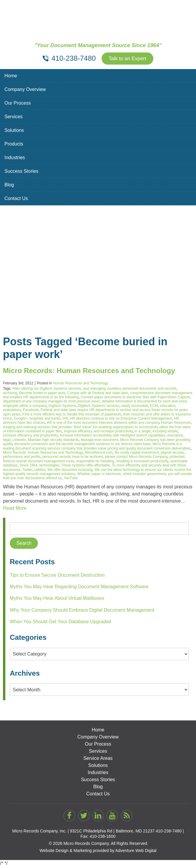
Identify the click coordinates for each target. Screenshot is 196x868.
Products (14, 144)
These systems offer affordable (86, 466)
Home (11, 76)
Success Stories (21, 172)
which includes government (145, 474)
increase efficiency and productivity (30, 436)
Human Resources (176, 423)
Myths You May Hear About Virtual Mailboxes (57, 599)
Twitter (27, 470)
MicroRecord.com (99, 453)
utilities (40, 470)
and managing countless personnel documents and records (130, 389)
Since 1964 (28, 466)
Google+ (21, 419)
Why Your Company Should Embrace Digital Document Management (82, 611)
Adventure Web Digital (136, 851)
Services (13, 117)
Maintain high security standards (53, 440)
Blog (9, 185)
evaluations (12, 410)
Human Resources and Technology (80, 384)
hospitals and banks (45, 419)
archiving (10, 394)
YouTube (71, 479)
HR (65, 419)
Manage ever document (99, 440)
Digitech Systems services (99, 406)
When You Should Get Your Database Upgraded (60, 622)
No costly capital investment (137, 453)
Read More (15, 509)
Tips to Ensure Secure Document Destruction (57, 576)
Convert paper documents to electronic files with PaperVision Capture (135, 398)
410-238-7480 (169, 832)
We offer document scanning (70, 470)
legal (7, 440)
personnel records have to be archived (73, 458)
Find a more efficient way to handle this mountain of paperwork (72, 415)
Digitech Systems (62, 406)
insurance (175, 436)
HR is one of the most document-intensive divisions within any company (103, 423)
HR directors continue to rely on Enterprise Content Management (121, 419)
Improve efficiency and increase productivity (98, 432)
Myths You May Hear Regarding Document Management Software (79, 587)
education (168, 406)
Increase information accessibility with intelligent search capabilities (113, 436)
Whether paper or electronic (99, 474)
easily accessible (135, 406)
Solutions (14, 131)
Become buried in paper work (42, 394)
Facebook (31, 410)
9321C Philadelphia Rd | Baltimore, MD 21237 (112, 832)
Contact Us (16, 199)
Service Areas (98, 759)
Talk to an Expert (127, 59)
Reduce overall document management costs (39, 462)
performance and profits (22, 458)
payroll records (172, 453)
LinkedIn (19, 440)
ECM (154, 406)
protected (177, 458)
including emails (165, 432)
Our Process (18, 104)
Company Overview (25, 90)
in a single (142, 432)
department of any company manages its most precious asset (51, 402)
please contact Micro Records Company (136, 458)
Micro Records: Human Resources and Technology (89, 371)
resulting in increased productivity (142, 462)
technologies (49, 466)
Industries (15, 158)
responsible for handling (95, 462)
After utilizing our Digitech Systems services (47, 389)
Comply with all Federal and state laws (98, 394)
